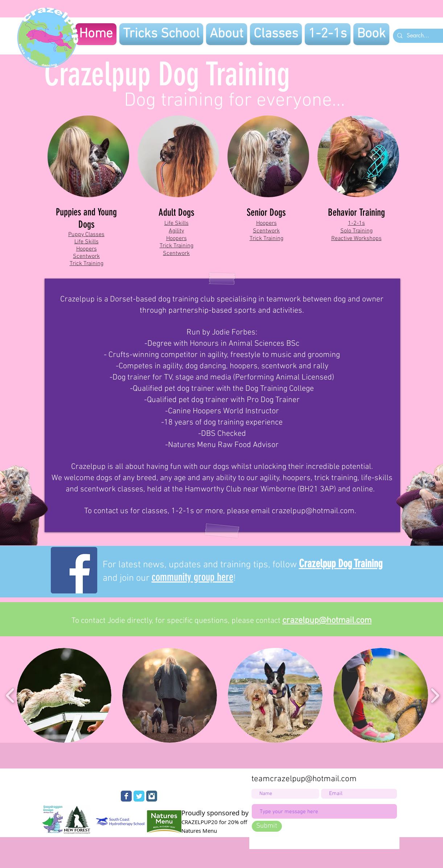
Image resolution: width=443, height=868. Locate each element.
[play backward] (10, 695)
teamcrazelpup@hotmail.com (304, 779)
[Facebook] (74, 570)
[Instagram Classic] (152, 796)
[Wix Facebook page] (126, 796)
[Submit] (267, 826)
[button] (64, 695)
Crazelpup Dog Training (341, 564)
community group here (192, 577)
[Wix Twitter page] (139, 796)
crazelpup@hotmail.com (313, 511)
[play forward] (435, 695)
